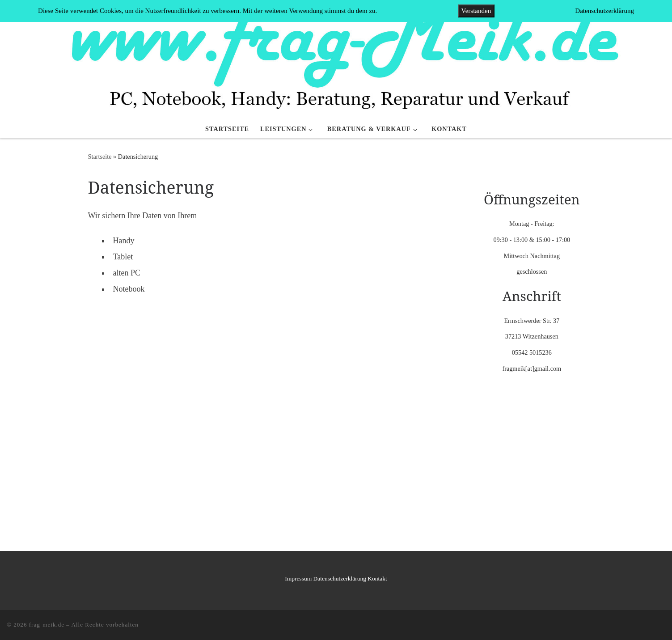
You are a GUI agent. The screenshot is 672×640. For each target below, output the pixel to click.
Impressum (298, 579)
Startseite (100, 157)
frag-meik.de (47, 625)
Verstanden (476, 11)
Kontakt (377, 579)
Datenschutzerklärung (340, 579)
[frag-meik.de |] (336, 59)
